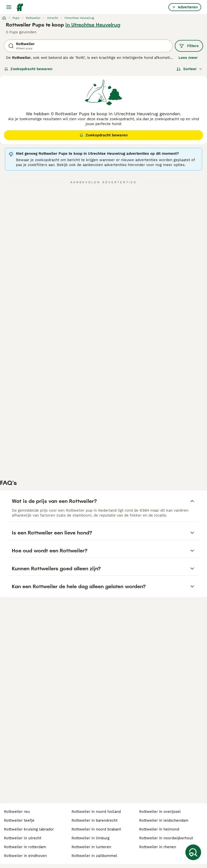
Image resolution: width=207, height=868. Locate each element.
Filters (189, 46)
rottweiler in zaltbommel (94, 856)
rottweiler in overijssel (160, 812)
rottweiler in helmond (159, 829)
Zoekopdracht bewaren (28, 69)
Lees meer (188, 58)
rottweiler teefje (19, 820)
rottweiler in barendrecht (95, 820)
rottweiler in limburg (90, 838)
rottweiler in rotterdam (25, 847)
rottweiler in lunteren (91, 847)
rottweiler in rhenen (158, 847)
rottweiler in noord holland (96, 812)
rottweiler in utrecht (23, 838)
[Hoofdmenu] (9, 7)
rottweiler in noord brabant (96, 829)
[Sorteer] (189, 69)
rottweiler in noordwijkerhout (166, 838)
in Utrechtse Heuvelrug (93, 25)
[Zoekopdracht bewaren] (193, 852)
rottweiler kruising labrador (29, 829)
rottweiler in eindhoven (25, 856)
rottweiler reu (17, 812)
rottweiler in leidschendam (164, 820)
